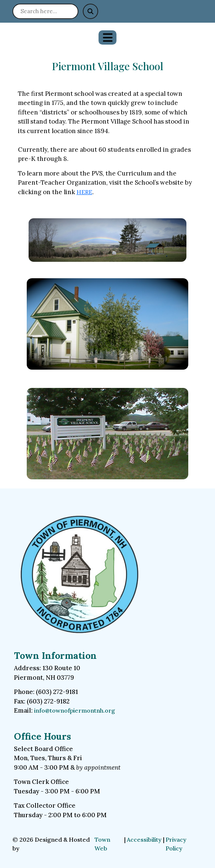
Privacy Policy (176, 844)
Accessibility (144, 839)
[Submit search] (90, 11)
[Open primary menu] (107, 37)
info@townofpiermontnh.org (75, 710)
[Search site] (45, 11)
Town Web (102, 844)
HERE (84, 192)
